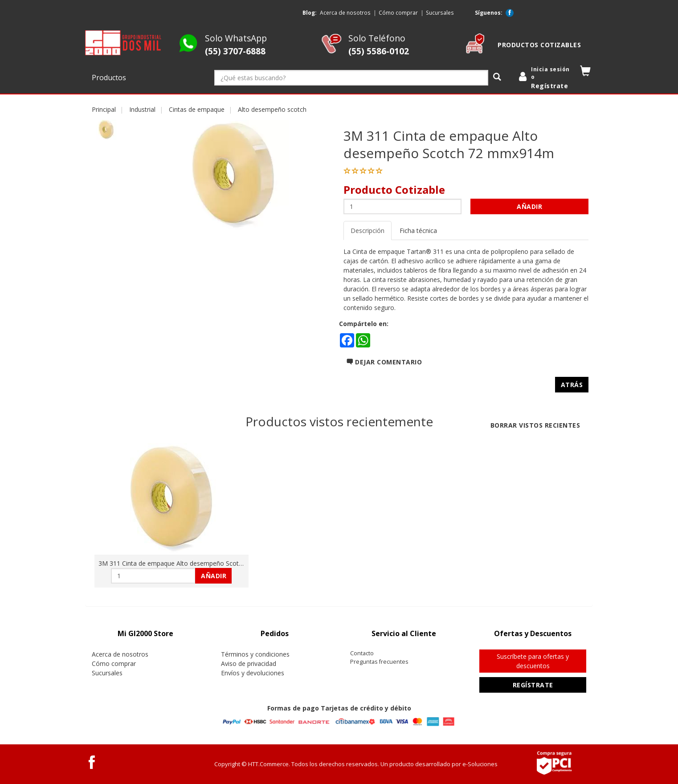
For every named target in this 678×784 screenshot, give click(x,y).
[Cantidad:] (402, 206)
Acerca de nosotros (345, 12)
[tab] (145, 634)
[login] (546, 78)
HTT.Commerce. (269, 764)
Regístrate (533, 685)
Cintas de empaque (197, 109)
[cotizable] (475, 51)
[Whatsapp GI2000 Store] (188, 51)
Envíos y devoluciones (253, 673)
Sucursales (440, 12)
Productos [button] (110, 78)
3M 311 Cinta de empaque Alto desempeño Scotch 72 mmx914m (193, 563)
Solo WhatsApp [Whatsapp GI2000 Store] (236, 45)
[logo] (124, 43)
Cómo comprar (398, 12)
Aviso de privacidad (249, 664)
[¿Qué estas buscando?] (351, 78)
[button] (586, 73)
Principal (104, 109)
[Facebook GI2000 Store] (510, 13)
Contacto (362, 653)
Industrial (142, 109)
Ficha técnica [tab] (418, 231)
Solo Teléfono (379, 45)
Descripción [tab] (368, 231)
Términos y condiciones (255, 654)
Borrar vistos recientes (535, 425)
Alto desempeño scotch (272, 109)
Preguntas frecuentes (379, 662)
